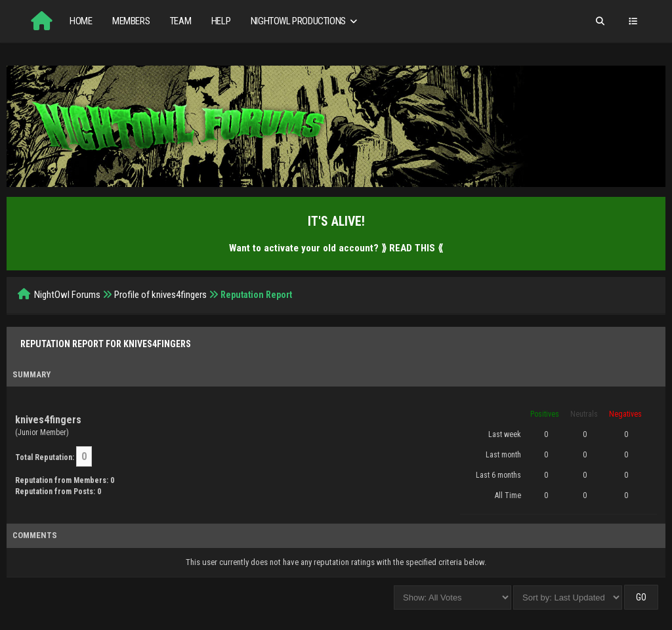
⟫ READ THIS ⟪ (412, 248)
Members (131, 21)
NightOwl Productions (305, 21)
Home (81, 21)
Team (180, 21)
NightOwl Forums (67, 295)
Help (221, 21)
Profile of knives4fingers (160, 295)
